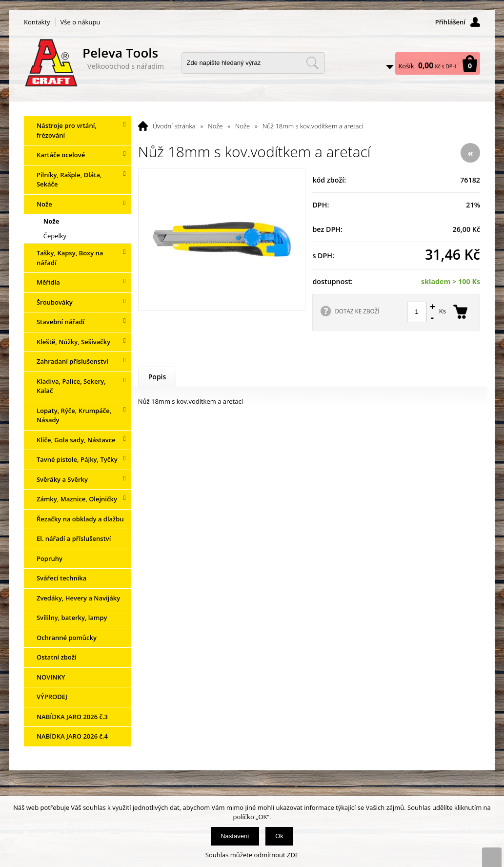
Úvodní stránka (174, 126)
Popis (157, 377)
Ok (279, 836)
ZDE (293, 855)
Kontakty (37, 22)
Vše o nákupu (81, 22)
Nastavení (235, 836)
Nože (215, 126)
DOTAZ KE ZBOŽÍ (357, 311)
